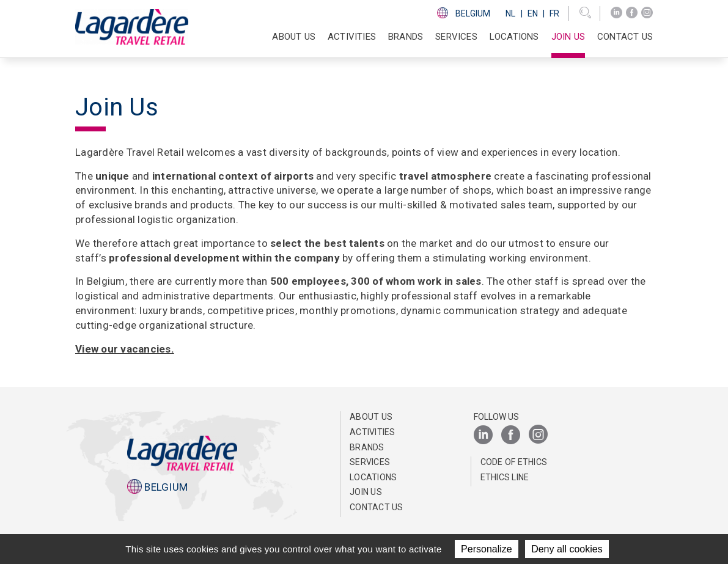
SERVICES (456, 37)
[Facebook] (632, 13)
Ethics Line (505, 477)
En (533, 13)
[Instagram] (647, 13)
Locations (514, 37)
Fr (554, 13)
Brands (406, 37)
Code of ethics (514, 462)
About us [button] (294, 37)
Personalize (487, 549)
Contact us (625, 37)
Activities (373, 432)
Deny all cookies (567, 549)
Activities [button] (352, 37)
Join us (568, 37)
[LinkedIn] (616, 13)
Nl (510, 13)
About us (371, 417)
